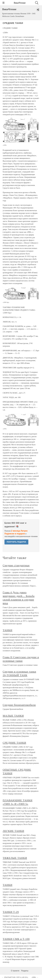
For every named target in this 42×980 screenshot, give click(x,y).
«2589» (34, 977)
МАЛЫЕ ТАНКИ (13, 716)
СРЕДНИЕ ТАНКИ (14, 743)
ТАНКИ (8, 630)
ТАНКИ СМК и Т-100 (16, 939)
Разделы (25, 971)
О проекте (15, 971)
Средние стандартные (16, 565)
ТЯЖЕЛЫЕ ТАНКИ (15, 858)
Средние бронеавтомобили (19, 705)
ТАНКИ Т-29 (11, 912)
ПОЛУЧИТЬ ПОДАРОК (16, 542)
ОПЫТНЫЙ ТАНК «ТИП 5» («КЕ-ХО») (16, 977)
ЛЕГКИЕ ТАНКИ (13, 831)
